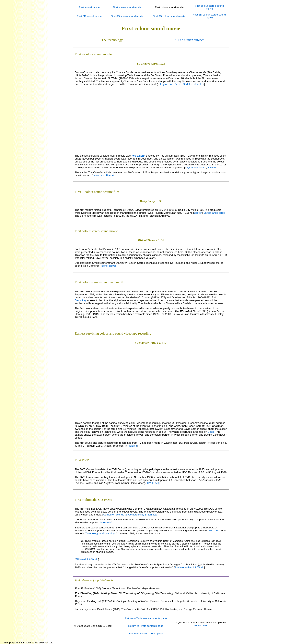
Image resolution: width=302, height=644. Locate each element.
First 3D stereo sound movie (127, 16)
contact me (200, 625)
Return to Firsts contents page (146, 626)
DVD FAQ (153, 483)
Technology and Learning (100, 533)
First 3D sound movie (89, 16)
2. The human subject (189, 40)
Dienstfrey (81, 300)
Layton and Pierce (171, 84)
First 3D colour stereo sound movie (209, 16)
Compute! (109, 515)
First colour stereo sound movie (209, 7)
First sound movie (89, 7)
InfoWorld (106, 522)
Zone (105, 266)
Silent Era (198, 84)
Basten (212, 167)
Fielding (132, 446)
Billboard (81, 559)
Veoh (211, 432)
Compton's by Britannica (142, 515)
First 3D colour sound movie (169, 16)
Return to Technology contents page (146, 618)
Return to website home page (146, 634)
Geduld (187, 84)
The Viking (138, 156)
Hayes (113, 266)
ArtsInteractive (183, 567)
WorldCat (121, 515)
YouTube (214, 530)
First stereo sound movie (127, 7)
